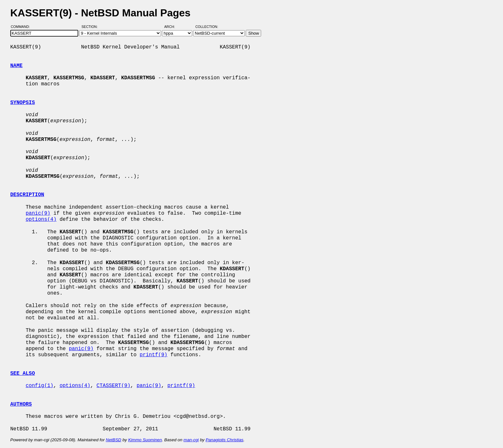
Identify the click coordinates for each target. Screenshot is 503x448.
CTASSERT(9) (114, 386)
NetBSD (114, 440)
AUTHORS (21, 404)
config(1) (39, 386)
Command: (22, 27)
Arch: (172, 27)
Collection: (207, 27)
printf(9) (153, 355)
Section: (91, 27)
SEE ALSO (23, 374)
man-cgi (191, 440)
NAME (16, 66)
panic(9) (38, 213)
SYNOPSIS (23, 103)
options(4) (41, 220)
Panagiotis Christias (225, 440)
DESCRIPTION (27, 195)
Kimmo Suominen (145, 440)
